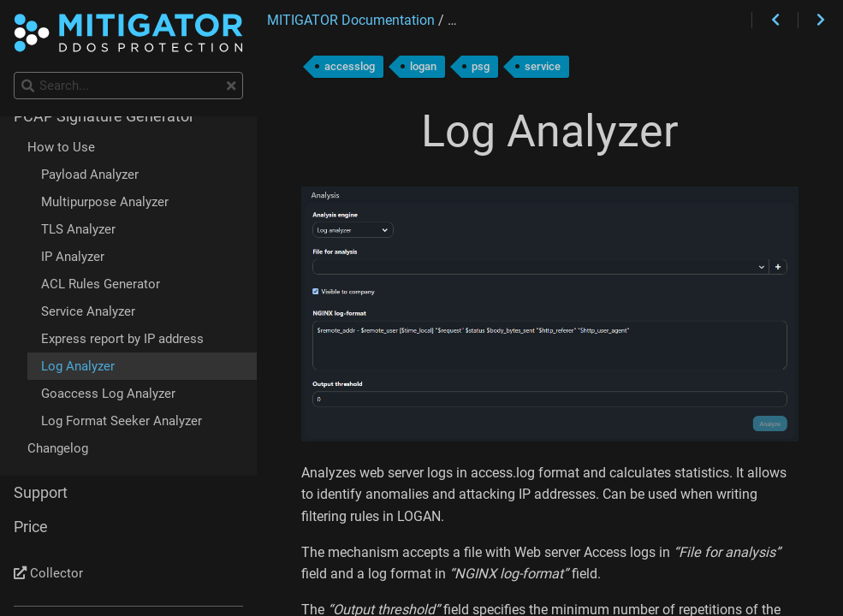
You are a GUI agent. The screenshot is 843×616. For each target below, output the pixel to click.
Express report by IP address (122, 339)
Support (41, 493)
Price (31, 527)
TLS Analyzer (78, 229)
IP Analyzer (73, 257)
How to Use (61, 147)
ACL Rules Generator (101, 284)
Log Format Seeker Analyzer (122, 421)
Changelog (58, 448)
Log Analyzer (78, 366)
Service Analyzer (88, 311)
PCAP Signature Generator (104, 116)
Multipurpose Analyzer (105, 202)
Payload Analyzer (90, 175)
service (543, 66)
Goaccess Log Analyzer (108, 394)
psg (481, 66)
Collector (48, 573)
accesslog (350, 66)
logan (423, 66)
